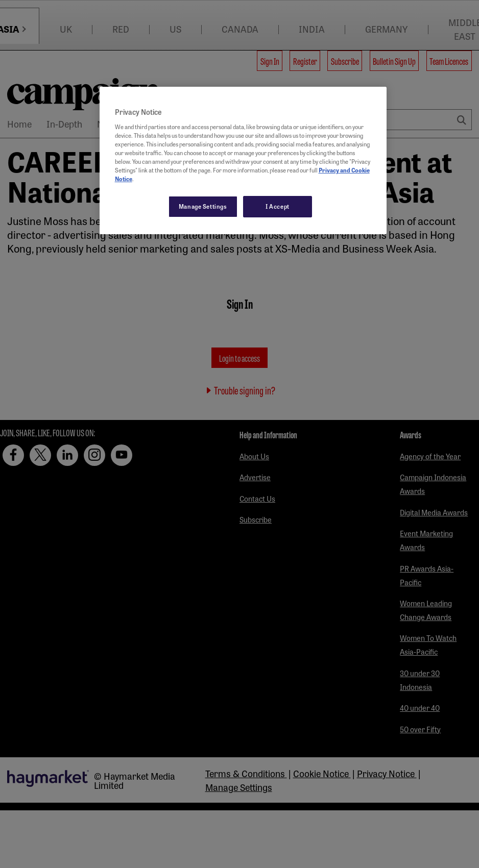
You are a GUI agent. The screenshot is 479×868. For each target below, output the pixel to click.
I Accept (278, 206)
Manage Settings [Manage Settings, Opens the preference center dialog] (203, 206)
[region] (243, 160)
